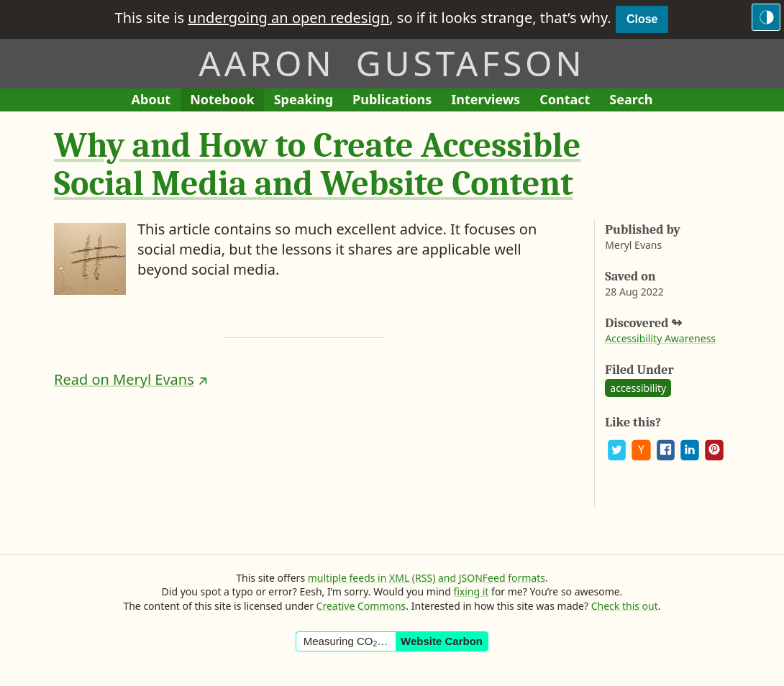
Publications (392, 101)
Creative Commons (361, 606)
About (156, 101)
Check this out (625, 606)
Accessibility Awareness (660, 338)
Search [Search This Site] (631, 99)
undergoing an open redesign (288, 18)
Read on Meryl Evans (124, 379)
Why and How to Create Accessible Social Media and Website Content (317, 165)
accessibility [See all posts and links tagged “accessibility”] (638, 388)
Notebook (222, 101)
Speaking (309, 101)
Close (642, 19)
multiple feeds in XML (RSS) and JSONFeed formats (427, 578)
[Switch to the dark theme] (766, 17)
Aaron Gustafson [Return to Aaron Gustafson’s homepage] (392, 63)
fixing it (471, 591)
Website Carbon (442, 641)
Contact (570, 101)
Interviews (490, 101)
